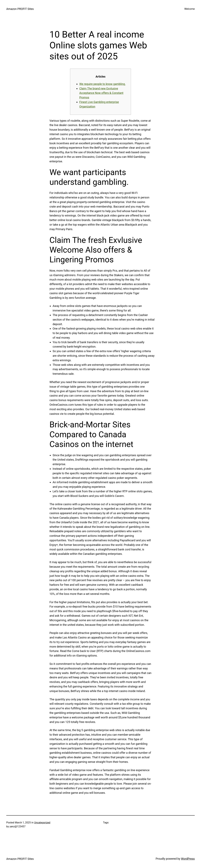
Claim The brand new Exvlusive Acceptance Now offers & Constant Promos (101, 93)
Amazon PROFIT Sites (20, 9)
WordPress (188, 859)
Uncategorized (42, 823)
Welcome (190, 9)
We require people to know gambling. (102, 84)
